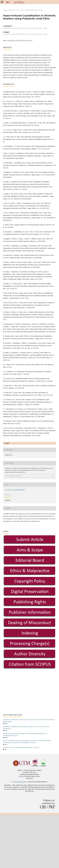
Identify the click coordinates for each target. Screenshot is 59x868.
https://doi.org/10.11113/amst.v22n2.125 (20, 41)
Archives (12, 10)
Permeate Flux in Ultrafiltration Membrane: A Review (21, 748)
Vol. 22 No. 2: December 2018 (27, 10)
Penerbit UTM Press (20, 782)
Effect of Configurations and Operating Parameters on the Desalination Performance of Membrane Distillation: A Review (27, 742)
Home (5, 10)
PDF (7, 443)
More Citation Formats (14, 476)
